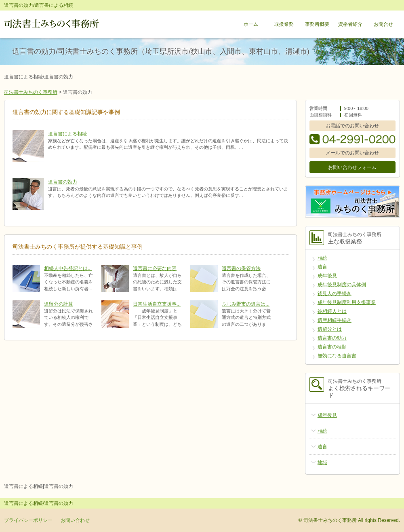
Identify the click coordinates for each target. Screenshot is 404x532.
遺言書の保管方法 (241, 268)
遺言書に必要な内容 (155, 268)
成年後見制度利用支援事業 (347, 302)
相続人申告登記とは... (68, 268)
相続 (322, 258)
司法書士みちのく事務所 (31, 92)
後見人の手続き (335, 293)
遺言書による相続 (67, 134)
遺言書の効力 (63, 182)
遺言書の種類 (332, 347)
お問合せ (383, 24)
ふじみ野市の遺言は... (246, 304)
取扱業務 (284, 24)
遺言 (322, 267)
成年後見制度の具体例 (342, 285)
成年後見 (327, 276)
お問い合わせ (75, 520)
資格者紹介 (350, 24)
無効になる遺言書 (337, 356)
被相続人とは (332, 311)
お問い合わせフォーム (352, 167)
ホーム (251, 24)
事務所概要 (317, 24)
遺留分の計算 (59, 304)
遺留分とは (330, 329)
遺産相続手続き (335, 320)
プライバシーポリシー (28, 520)
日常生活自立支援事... (157, 304)
